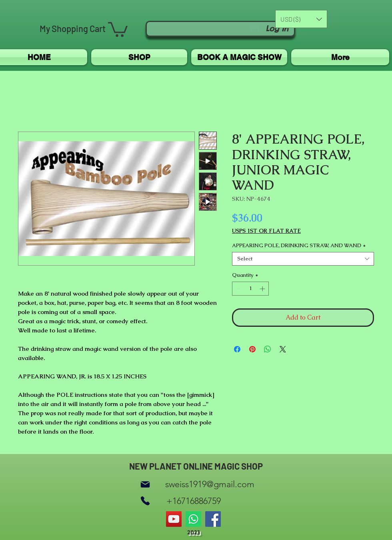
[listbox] (301, 19)
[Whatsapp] (193, 519)
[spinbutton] (251, 289)
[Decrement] (238, 289)
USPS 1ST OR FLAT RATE (266, 231)
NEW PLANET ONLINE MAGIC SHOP (196, 466)
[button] (118, 29)
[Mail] (145, 484)
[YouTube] (174, 519)
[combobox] (303, 259)
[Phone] (145, 501)
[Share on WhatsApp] (268, 349)
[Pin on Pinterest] (252, 349)
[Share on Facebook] (237, 349)
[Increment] (263, 289)
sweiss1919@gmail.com (210, 484)
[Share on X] (283, 349)
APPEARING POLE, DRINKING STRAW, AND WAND (299, 246)
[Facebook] (213, 519)
